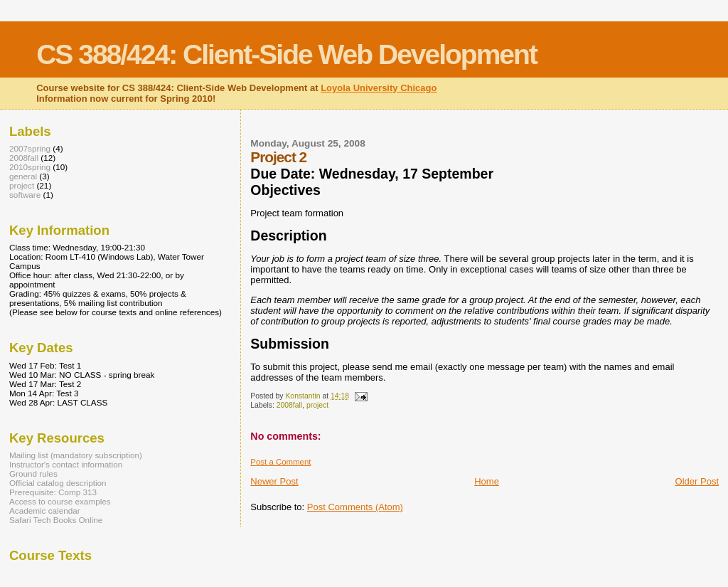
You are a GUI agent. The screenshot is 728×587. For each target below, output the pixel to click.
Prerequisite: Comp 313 (53, 492)
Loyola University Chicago (379, 88)
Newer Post (274, 481)
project (317, 405)
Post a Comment (280, 462)
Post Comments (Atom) (355, 507)
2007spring (30, 148)
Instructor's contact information (66, 464)
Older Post (697, 481)
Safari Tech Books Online (56, 520)
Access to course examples (60, 501)
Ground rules (33, 474)
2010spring (30, 167)
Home (487, 481)
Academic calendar (45, 511)
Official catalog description (58, 483)
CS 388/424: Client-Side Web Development (287, 54)
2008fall (289, 405)
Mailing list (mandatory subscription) (76, 455)
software (25, 195)
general (23, 176)
